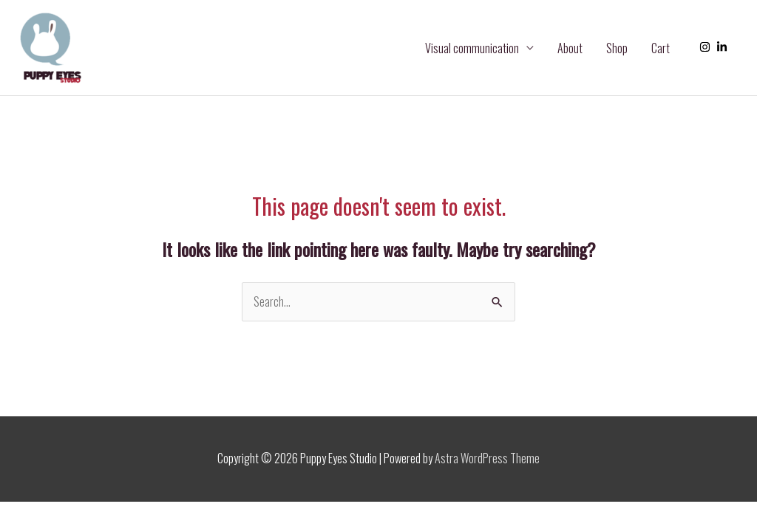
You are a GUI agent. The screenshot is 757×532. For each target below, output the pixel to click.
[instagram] (707, 47)
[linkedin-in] (724, 47)
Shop (617, 48)
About (570, 48)
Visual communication (472, 48)
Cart (661, 48)
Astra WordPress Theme (487, 458)
